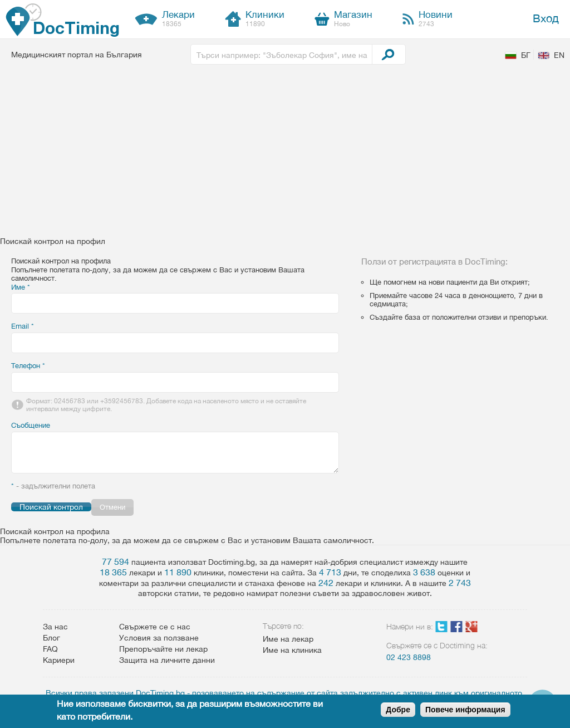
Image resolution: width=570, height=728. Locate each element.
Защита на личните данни (167, 660)
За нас (55, 627)
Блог (51, 638)
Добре (398, 710)
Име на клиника (292, 650)
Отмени (112, 507)
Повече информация (465, 710)
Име (21, 287)
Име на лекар (288, 639)
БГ (526, 55)
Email (23, 326)
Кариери (59, 660)
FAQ (50, 649)
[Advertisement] (285, 153)
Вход (546, 18)
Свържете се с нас (155, 627)
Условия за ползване (159, 638)
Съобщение (31, 425)
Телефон (28, 366)
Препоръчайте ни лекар (163, 649)
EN (559, 55)
